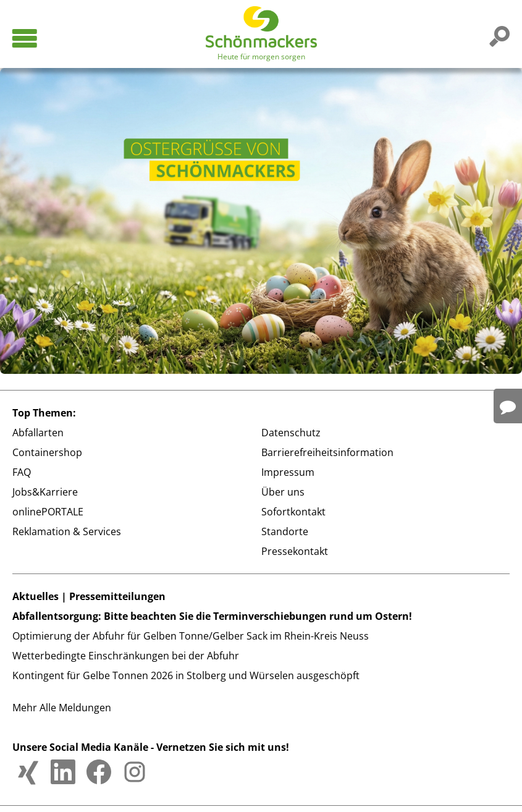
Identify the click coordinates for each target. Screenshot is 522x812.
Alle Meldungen (75, 708)
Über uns (283, 492)
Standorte (285, 531)
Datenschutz (291, 433)
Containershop (47, 452)
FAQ (22, 472)
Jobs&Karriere (45, 492)
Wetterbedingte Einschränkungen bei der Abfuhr (126, 656)
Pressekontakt (295, 551)
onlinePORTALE (48, 512)
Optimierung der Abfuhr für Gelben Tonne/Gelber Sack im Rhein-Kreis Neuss (191, 636)
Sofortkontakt (293, 512)
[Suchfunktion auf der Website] (497, 36)
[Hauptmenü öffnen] (24, 38)
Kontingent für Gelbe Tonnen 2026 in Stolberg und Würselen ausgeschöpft (186, 675)
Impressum (288, 472)
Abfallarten (38, 433)
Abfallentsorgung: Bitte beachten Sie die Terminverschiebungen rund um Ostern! (212, 616)
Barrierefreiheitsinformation (327, 452)
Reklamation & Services (67, 531)
